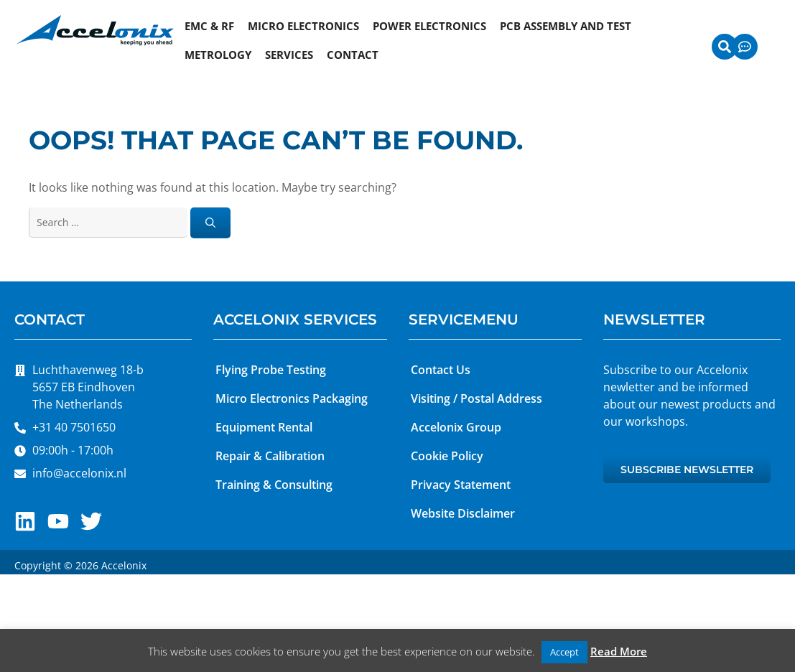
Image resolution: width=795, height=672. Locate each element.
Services (289, 55)
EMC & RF (209, 26)
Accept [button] (564, 652)
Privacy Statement (461, 485)
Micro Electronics (303, 26)
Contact (353, 55)
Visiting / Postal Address (476, 398)
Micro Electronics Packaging (292, 398)
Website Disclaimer (463, 513)
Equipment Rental (264, 427)
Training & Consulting (274, 485)
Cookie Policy (447, 456)
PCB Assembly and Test (566, 26)
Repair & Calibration (270, 456)
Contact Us (441, 370)
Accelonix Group (456, 427)
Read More (619, 651)
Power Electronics (429, 26)
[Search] (210, 223)
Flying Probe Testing (271, 370)
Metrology (218, 55)
